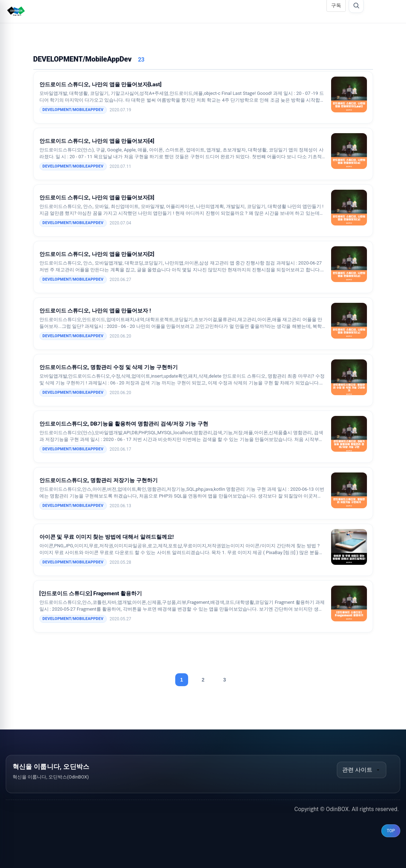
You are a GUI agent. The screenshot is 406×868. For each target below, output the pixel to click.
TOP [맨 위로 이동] (391, 831)
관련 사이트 (362, 770)
